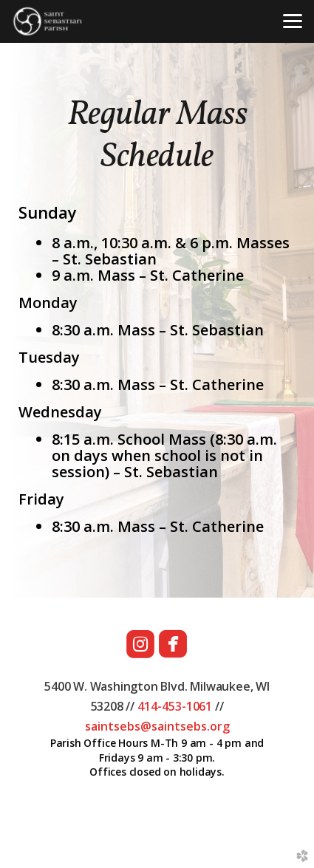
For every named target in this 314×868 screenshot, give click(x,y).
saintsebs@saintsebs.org (157, 726)
